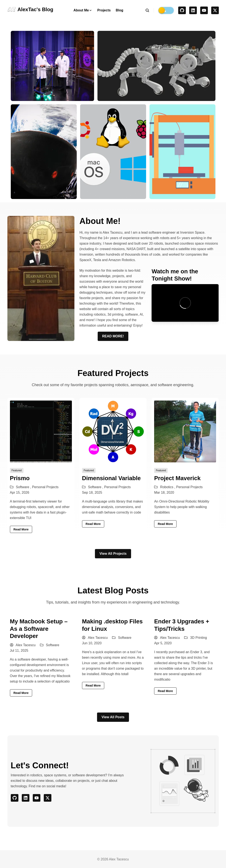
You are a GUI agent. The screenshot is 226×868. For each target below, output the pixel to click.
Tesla (97, 260)
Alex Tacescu (23, 645)
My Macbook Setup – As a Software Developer (39, 629)
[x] (215, 10)
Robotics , (168, 487)
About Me (83, 10)
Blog (119, 10)
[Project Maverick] (185, 467)
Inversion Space (192, 232)
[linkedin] (193, 10)
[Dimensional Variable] (113, 467)
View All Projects (113, 554)
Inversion (86, 254)
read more (21, 529)
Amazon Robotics (122, 260)
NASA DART (136, 249)
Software (53, 645)
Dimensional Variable (111, 478)
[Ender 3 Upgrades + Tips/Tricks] (185, 657)
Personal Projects (45, 487)
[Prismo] (41, 467)
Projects (104, 10)
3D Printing (199, 638)
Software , (24, 487)
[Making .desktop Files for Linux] (113, 657)
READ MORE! (113, 336)
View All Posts (113, 717)
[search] (150, 10)
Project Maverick (177, 478)
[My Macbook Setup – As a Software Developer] (41, 657)
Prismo (20, 478)
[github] (182, 10)
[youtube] (204, 10)
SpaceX (85, 260)
